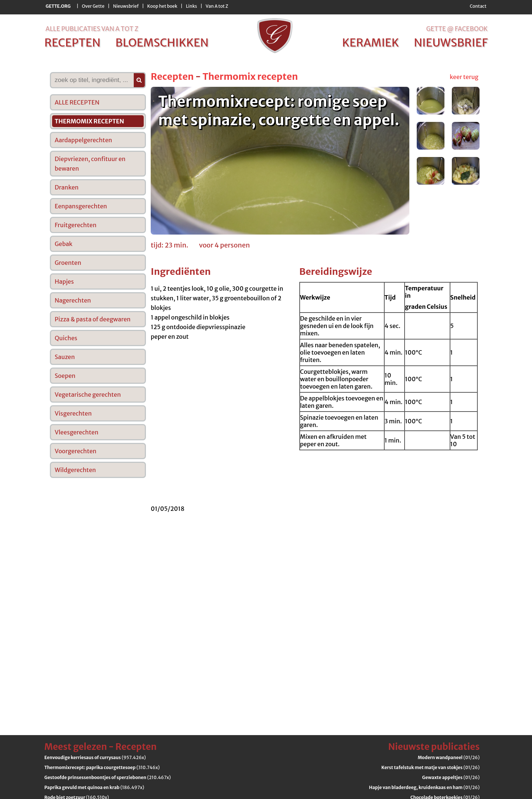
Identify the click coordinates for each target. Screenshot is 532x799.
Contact (478, 6)
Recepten (172, 76)
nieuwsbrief (451, 42)
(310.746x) (102, 767)
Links (191, 6)
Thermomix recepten (250, 76)
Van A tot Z (217, 6)
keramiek (371, 42)
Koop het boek (162, 6)
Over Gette (93, 6)
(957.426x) (95, 757)
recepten (72, 42)
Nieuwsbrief (126, 6)
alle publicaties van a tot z (92, 29)
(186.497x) (94, 787)
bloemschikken (162, 42)
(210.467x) (108, 777)
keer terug (464, 77)
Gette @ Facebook (457, 29)
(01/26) (449, 757)
